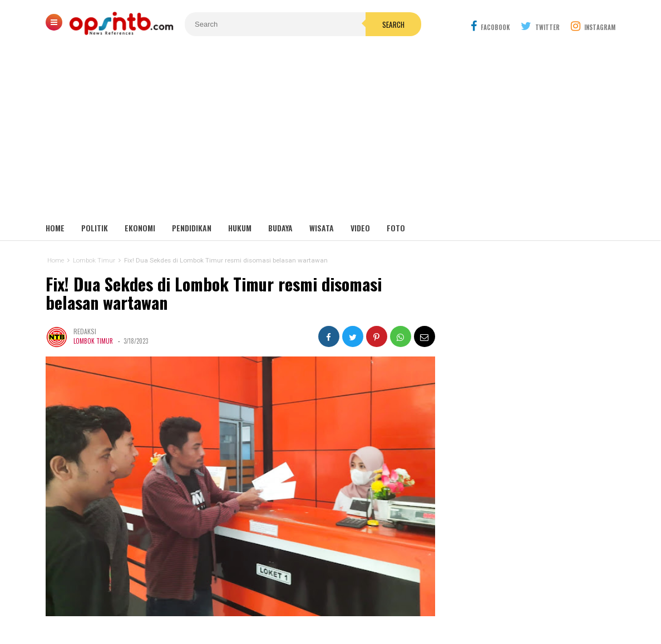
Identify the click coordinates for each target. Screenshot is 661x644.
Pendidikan (192, 228)
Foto (396, 228)
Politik (95, 228)
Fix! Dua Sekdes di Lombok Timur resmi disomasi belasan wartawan (214, 293)
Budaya (280, 228)
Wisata (322, 228)
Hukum (240, 228)
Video (360, 228)
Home (55, 228)
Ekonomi (140, 228)
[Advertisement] (331, 133)
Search (393, 24)
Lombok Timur (93, 341)
